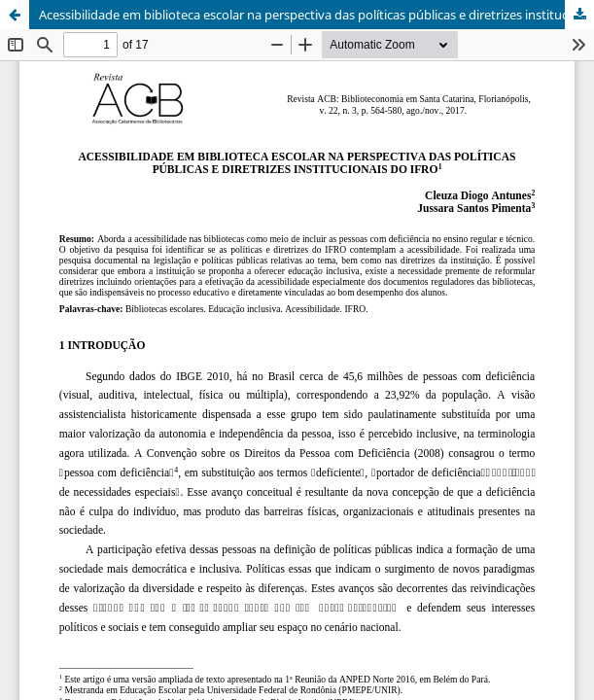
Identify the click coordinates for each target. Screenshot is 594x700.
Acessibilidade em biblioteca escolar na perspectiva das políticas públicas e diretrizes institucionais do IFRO (316, 15)
